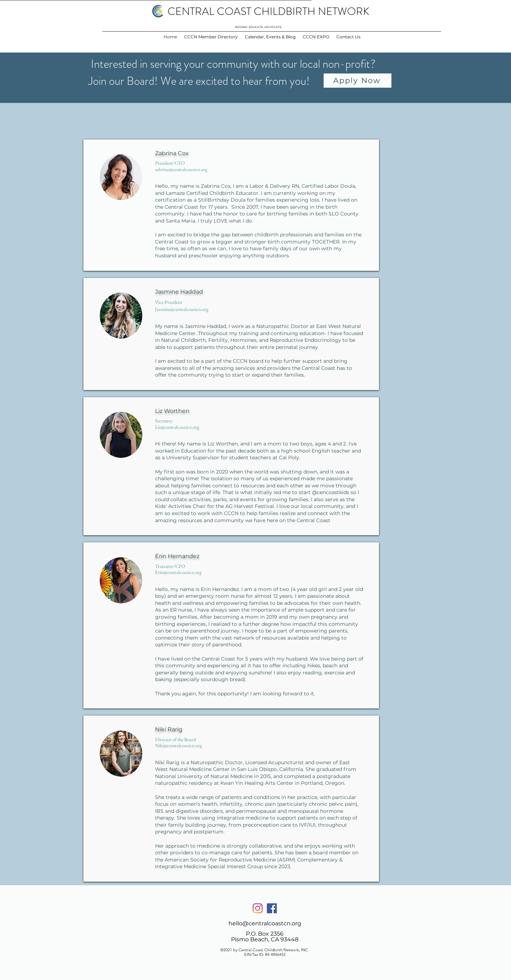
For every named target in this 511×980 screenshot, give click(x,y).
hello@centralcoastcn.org (265, 923)
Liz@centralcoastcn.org (177, 427)
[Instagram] (258, 908)
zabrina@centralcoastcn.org (181, 169)
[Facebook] (272, 908)
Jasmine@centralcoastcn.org (182, 309)
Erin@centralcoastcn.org (178, 572)
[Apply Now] (358, 81)
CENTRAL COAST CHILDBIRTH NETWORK (268, 11)
